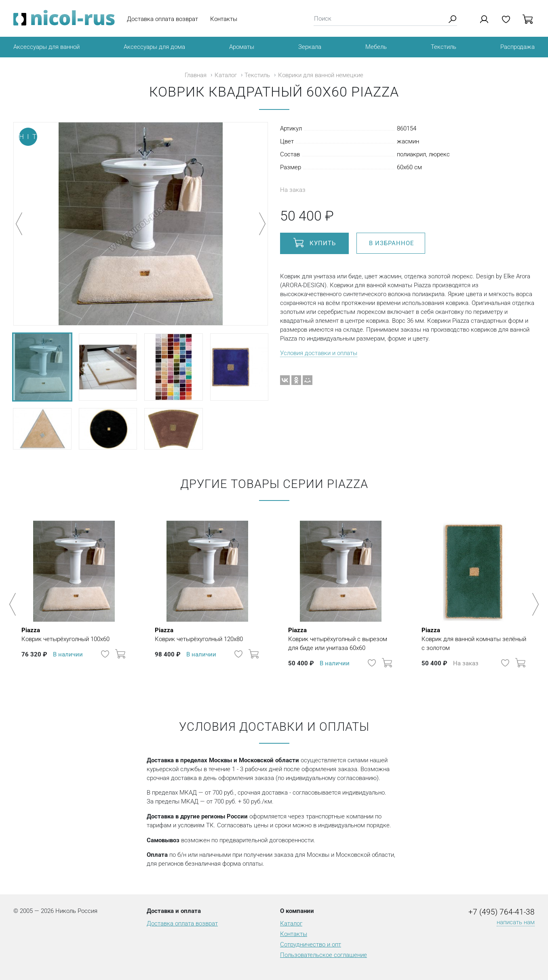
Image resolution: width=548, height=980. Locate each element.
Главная (196, 75)
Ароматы (242, 47)
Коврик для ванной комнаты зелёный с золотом (474, 639)
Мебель (376, 47)
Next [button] (534, 604)
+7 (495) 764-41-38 (502, 912)
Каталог (226, 75)
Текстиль (444, 47)
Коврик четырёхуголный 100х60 (65, 634)
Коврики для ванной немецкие (321, 75)
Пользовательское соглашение (324, 955)
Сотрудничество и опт (311, 944)
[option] (74, 600)
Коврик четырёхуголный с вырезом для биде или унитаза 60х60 (341, 639)
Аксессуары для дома (154, 47)
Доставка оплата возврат (162, 19)
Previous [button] (14, 604)
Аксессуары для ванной (46, 47)
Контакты (224, 19)
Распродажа (517, 47)
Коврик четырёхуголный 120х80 (199, 634)
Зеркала (310, 47)
